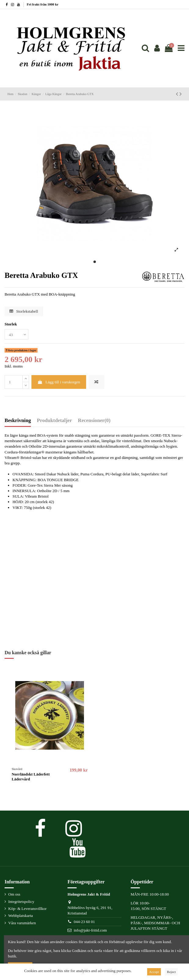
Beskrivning (18, 421)
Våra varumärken (22, 923)
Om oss (14, 894)
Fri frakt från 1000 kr (43, 4)
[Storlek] (16, 334)
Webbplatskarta (21, 916)
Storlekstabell (24, 311)
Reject (171, 972)
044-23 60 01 (84, 922)
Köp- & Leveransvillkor (27, 909)
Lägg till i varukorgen (59, 382)
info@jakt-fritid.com (90, 930)
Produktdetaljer (55, 421)
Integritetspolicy (21, 902)
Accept (154, 972)
